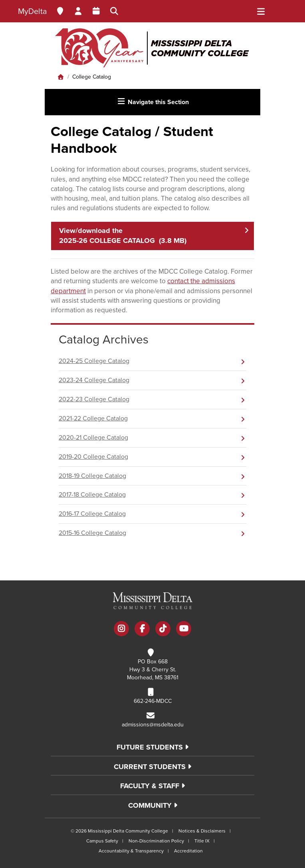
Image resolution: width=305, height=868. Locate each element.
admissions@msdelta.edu (153, 725)
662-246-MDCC (153, 701)
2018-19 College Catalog (92, 476)
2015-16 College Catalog (92, 533)
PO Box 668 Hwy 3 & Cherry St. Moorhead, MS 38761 (153, 670)
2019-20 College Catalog (93, 457)
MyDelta (33, 12)
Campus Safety (102, 841)
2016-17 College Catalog (92, 514)
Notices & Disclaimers (202, 831)
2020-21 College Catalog (93, 438)
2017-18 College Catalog (92, 495)
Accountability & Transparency (131, 851)
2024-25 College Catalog (94, 361)
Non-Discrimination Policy (156, 841)
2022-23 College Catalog (94, 399)
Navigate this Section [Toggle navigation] (152, 102)
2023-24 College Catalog (94, 380)
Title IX (202, 841)
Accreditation (188, 851)
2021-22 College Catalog (93, 418)
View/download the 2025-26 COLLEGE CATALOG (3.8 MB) (123, 236)
